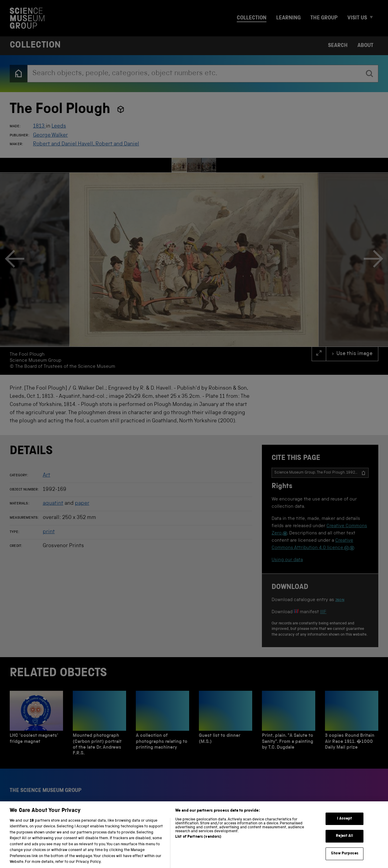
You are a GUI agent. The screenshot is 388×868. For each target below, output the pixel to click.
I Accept (345, 825)
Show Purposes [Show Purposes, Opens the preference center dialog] (345, 859)
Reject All (345, 842)
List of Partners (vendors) (198, 843)
